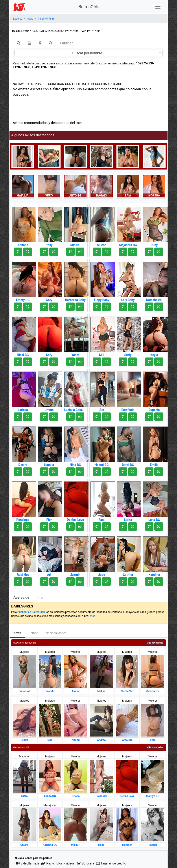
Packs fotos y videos (58, 863)
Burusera (85, 863)
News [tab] (17, 633)
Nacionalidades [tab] (56, 633)
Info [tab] (40, 597)
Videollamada (28, 863)
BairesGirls (89, 7)
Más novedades (155, 643)
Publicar (66, 43)
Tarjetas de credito (111, 863)
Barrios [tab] (33, 633)
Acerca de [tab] (21, 597)
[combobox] (88, 53)
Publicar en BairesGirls (31, 612)
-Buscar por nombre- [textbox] (87, 53)
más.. (93, 616)
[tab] (18, 44)
